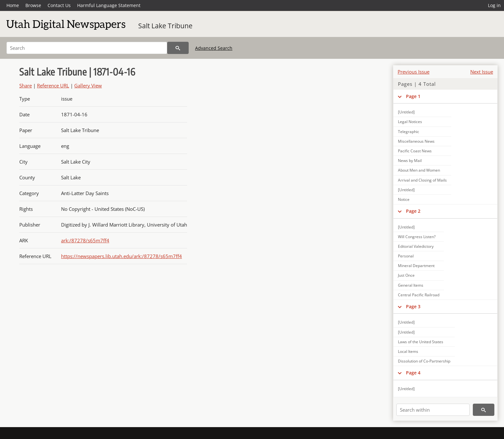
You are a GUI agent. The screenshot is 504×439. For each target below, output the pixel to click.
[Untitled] (406, 112)
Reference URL (53, 85)
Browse (33, 5)
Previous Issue (414, 72)
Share (26, 85)
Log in (494, 5)
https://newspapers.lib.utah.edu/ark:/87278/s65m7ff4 (122, 256)
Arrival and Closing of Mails (422, 180)
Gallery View (88, 85)
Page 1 (413, 96)
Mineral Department (416, 266)
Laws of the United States (421, 342)
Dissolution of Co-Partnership (424, 361)
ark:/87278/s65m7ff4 (85, 240)
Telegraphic (409, 132)
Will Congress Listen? (417, 237)
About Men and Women (419, 170)
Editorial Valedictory (416, 246)
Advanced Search (214, 48)
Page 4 (413, 373)
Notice (404, 199)
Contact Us (59, 5)
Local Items (408, 351)
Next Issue (482, 72)
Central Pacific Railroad (419, 295)
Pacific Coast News (415, 151)
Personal (406, 256)
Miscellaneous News (416, 141)
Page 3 (413, 306)
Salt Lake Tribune (165, 26)
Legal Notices (410, 122)
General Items (411, 285)
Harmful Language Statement (109, 5)
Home (13, 5)
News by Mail (410, 161)
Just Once (406, 275)
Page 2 (413, 211)
